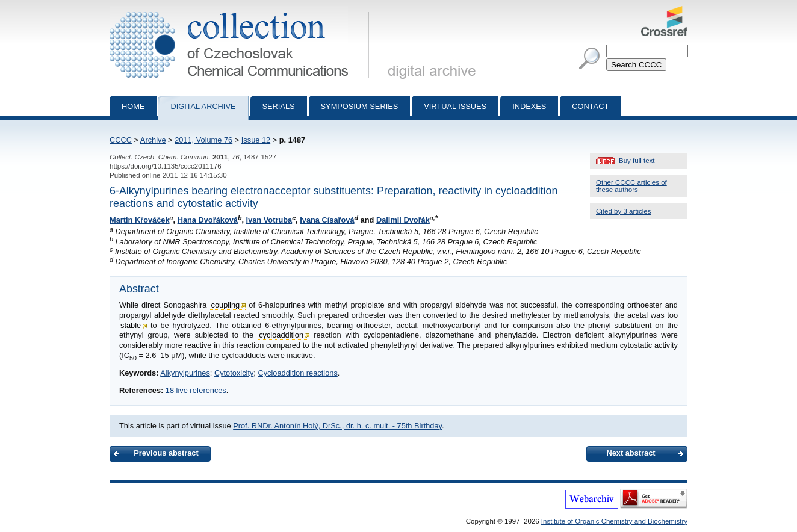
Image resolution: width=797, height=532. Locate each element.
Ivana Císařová (327, 220)
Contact (590, 106)
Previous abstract (166, 453)
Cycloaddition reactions (297, 373)
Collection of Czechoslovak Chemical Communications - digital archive (242, 11)
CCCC (121, 140)
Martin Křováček (140, 220)
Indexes (529, 106)
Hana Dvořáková (208, 220)
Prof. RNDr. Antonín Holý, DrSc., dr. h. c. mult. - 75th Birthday (337, 426)
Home (133, 106)
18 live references (196, 390)
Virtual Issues (455, 106)
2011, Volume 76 (203, 140)
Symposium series (360, 106)
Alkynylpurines (185, 373)
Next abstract (631, 453)
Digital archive (203, 106)
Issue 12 (256, 140)
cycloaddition (281, 335)
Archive (153, 140)
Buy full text (637, 161)
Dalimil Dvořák (403, 220)
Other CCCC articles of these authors (631, 186)
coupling (226, 305)
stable (131, 325)
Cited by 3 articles (624, 211)
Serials (279, 106)
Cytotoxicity (234, 373)
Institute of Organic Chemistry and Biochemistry (614, 521)
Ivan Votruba (269, 220)
